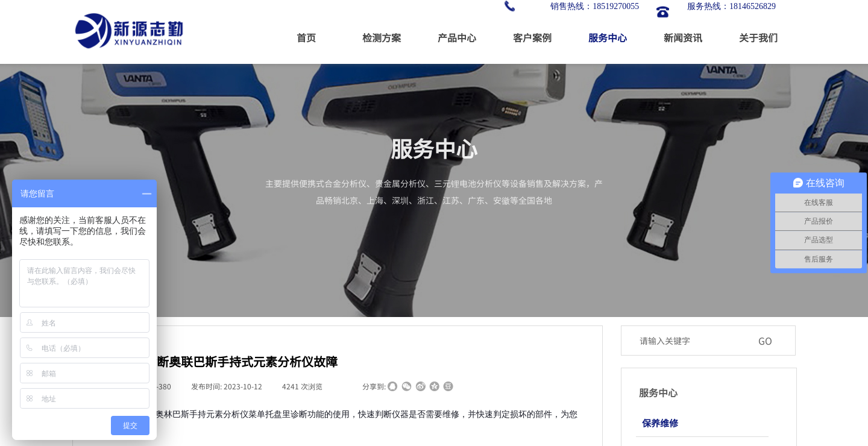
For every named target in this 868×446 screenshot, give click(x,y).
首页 (306, 37)
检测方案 (382, 37)
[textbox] (693, 341)
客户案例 (532, 37)
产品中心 (457, 37)
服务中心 (608, 37)
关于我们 (758, 37)
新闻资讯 (683, 37)
